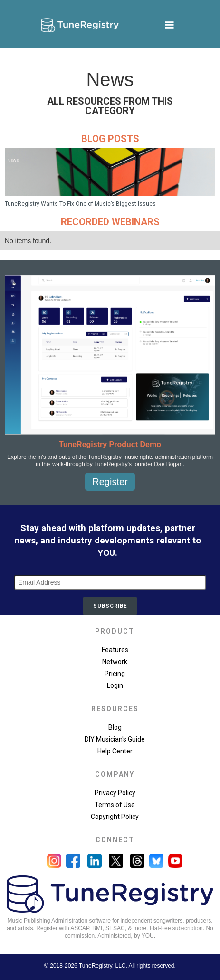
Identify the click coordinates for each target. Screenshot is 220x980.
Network (115, 662)
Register (110, 482)
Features (115, 650)
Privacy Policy (115, 793)
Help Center (115, 751)
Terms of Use (115, 805)
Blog (115, 727)
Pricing (115, 674)
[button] (169, 25)
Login (115, 685)
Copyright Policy (115, 817)
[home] (77, 25)
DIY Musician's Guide (115, 739)
